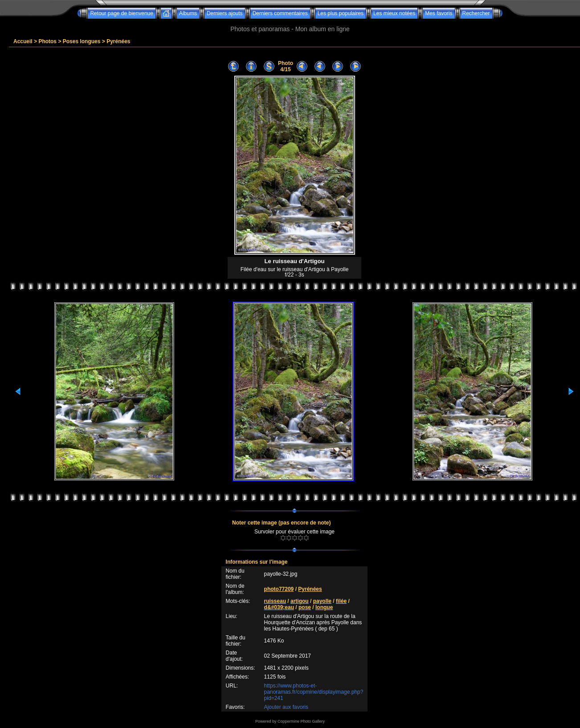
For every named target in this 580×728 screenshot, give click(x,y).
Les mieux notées (394, 13)
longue (324, 607)
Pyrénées (118, 41)
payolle (322, 601)
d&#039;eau (279, 607)
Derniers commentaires (280, 13)
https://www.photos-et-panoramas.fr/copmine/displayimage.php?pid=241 (314, 692)
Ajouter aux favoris (286, 707)
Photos (47, 41)
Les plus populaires (341, 13)
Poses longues (82, 41)
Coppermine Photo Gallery (301, 721)
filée (341, 601)
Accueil (23, 41)
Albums (188, 13)
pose (305, 607)
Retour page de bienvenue (121, 13)
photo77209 (279, 589)
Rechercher (476, 13)
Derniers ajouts (225, 13)
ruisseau (275, 601)
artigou (300, 601)
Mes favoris (439, 13)
